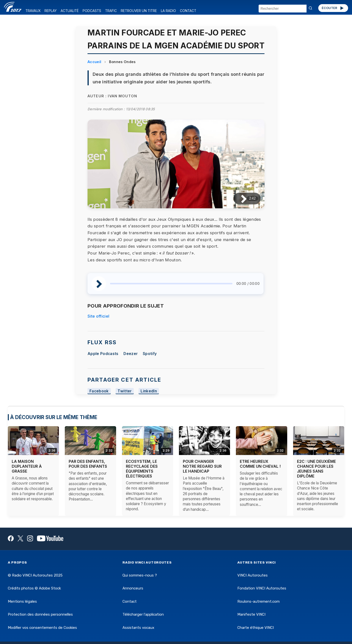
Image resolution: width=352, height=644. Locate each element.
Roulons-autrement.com (258, 601)
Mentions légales (22, 601)
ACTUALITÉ (70, 11)
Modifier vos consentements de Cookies (42, 628)
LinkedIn (149, 391)
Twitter (125, 391)
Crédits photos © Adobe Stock (34, 588)
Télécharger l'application (143, 614)
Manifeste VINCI (251, 614)
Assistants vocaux (138, 628)
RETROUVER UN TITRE (139, 11)
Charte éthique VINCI (256, 628)
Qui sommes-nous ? (140, 575)
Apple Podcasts (103, 354)
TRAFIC (111, 11)
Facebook (99, 391)
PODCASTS (92, 11)
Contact (130, 601)
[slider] (171, 284)
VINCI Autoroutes (253, 575)
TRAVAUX (33, 11)
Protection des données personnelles (40, 614)
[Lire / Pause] (240, 198)
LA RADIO (168, 11)
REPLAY (51, 11)
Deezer (131, 354)
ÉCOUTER (333, 8)
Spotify (150, 354)
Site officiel (98, 316)
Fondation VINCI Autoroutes (262, 588)
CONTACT (188, 11)
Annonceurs (133, 588)
